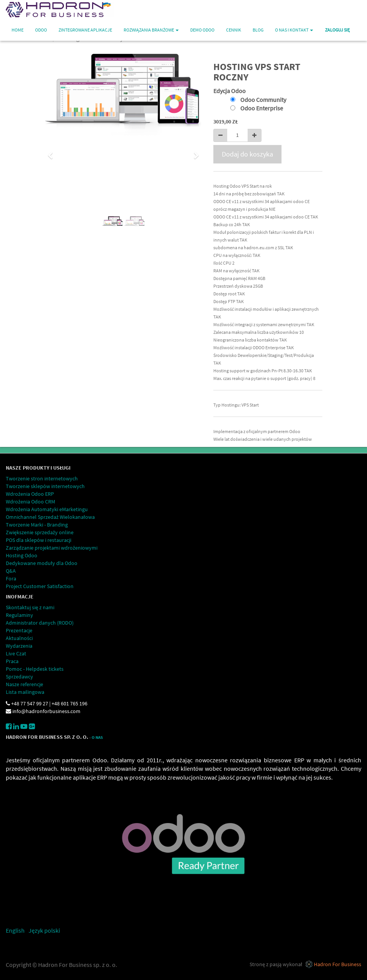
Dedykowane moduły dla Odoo (42, 563)
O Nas (97, 737)
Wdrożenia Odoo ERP (30, 494)
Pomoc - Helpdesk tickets (35, 669)
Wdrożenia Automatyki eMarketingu (47, 509)
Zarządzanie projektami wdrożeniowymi (52, 548)
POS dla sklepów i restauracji (39, 540)
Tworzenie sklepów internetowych (45, 486)
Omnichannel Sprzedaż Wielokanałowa (50, 517)
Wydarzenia (19, 646)
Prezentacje (19, 630)
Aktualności (19, 638)
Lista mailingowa (25, 692)
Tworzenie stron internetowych (42, 478)
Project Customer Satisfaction (40, 586)
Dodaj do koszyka (247, 154)
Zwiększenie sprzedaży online (40, 532)
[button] (53, 152)
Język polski (44, 930)
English (15, 930)
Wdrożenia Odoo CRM (30, 502)
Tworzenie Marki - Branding (37, 525)
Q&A (11, 571)
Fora (11, 578)
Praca (12, 661)
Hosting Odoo (22, 555)
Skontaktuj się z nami (30, 607)
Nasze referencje (24, 684)
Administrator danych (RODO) (40, 623)
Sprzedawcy (19, 677)
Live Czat (16, 653)
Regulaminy (19, 615)
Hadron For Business (338, 964)
